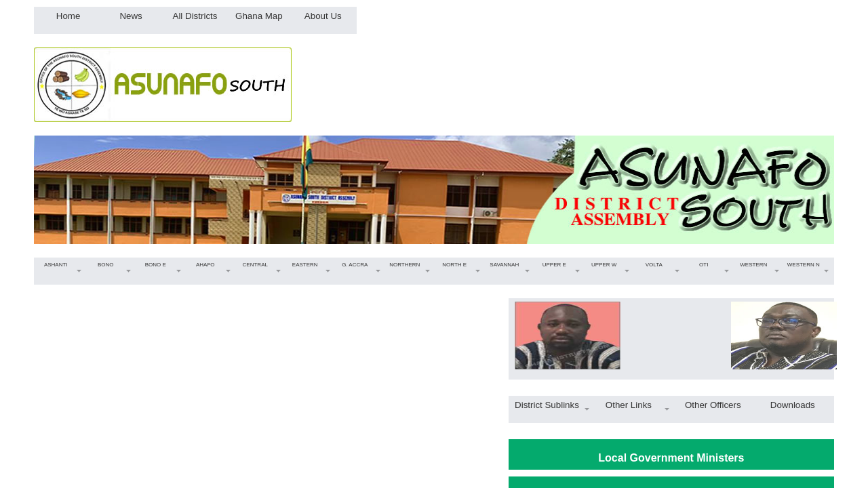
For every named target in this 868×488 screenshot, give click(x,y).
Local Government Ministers (671, 458)
